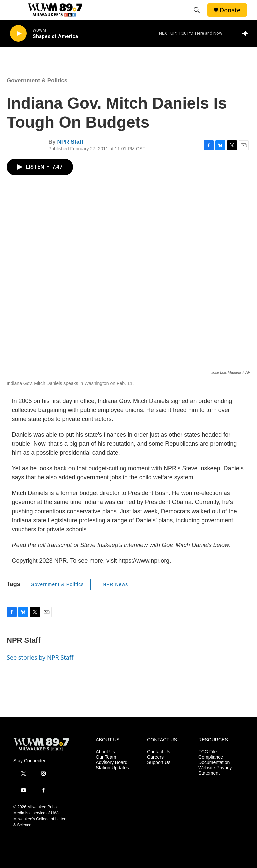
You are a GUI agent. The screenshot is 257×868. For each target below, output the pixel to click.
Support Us (159, 763)
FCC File (207, 752)
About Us (105, 752)
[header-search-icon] (197, 10)
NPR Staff (70, 142)
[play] (18, 34)
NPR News (115, 584)
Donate (230, 10)
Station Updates (112, 768)
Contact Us (158, 752)
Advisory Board (111, 763)
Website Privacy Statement (215, 771)
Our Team (106, 757)
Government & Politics (37, 80)
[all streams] (247, 33)
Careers (155, 757)
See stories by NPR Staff (40, 657)
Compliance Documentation (214, 760)
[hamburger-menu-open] (16, 10)
